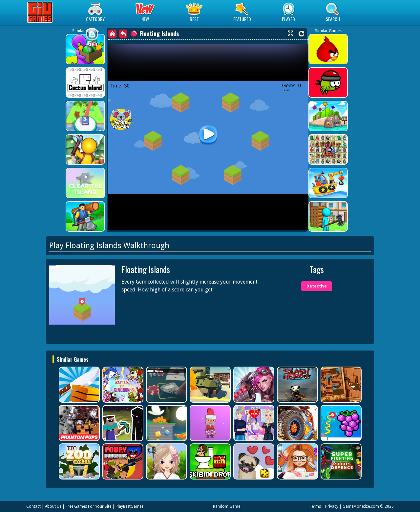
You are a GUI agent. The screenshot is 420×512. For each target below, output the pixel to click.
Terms (315, 506)
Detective (317, 286)
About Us (53, 506)
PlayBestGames (129, 506)
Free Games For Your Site (88, 506)
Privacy (332, 506)
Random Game (227, 506)
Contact (33, 506)
